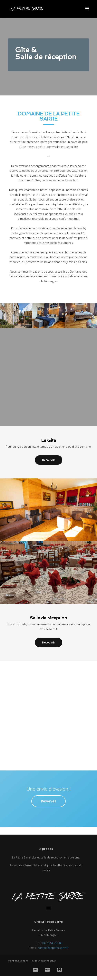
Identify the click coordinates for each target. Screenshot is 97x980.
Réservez (48, 801)
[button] (4, 316)
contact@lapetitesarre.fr (53, 948)
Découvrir (49, 460)
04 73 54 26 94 (52, 943)
